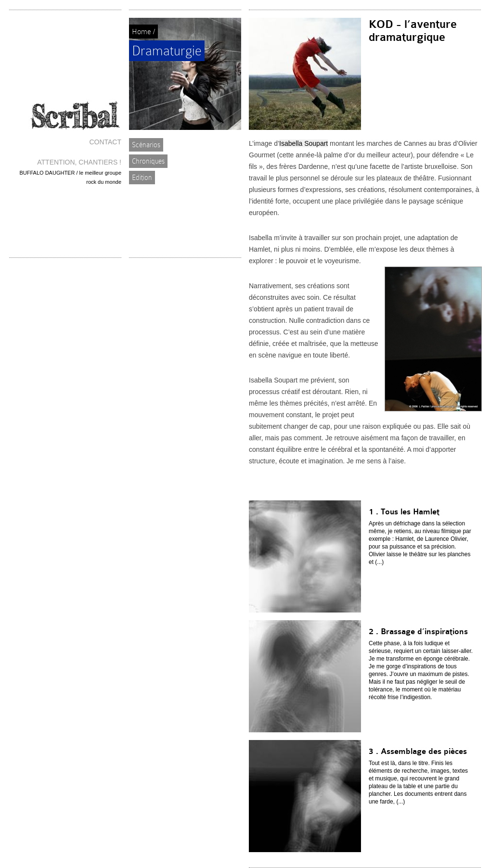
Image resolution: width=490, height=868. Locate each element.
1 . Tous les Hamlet (404, 512)
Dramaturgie (167, 51)
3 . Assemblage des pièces (418, 751)
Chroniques (148, 161)
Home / (143, 32)
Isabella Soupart (303, 143)
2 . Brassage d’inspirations (418, 632)
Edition (142, 178)
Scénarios (146, 145)
